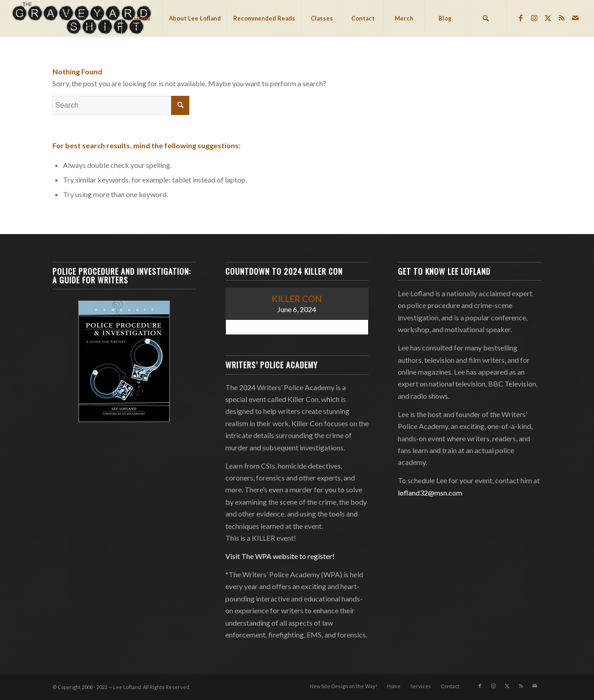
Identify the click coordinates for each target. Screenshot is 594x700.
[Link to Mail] (575, 18)
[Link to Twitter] (548, 18)
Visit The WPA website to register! (280, 556)
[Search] (486, 18)
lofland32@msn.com (430, 493)
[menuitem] (142, 18)
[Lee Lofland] (83, 18)
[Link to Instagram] (534, 18)
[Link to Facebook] (521, 18)
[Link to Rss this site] (562, 18)
